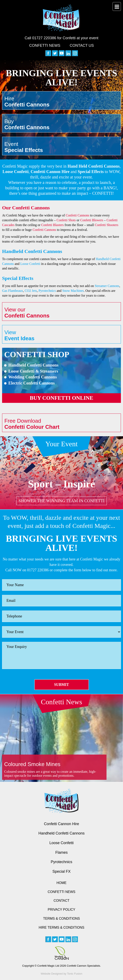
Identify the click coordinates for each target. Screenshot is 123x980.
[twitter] (55, 53)
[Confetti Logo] (62, 18)
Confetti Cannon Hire (50, 172)
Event (61, 147)
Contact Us (82, 46)
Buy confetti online (61, 398)
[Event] (61, 632)
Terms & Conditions (61, 919)
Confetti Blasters (52, 225)
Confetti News (45, 46)
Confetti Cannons (78, 215)
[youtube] (62, 53)
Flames (61, 852)
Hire (61, 102)
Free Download (61, 424)
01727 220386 (44, 38)
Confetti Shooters (107, 225)
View (61, 335)
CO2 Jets (31, 291)
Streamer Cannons (107, 286)
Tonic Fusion (75, 974)
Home (62, 883)
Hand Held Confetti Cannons (94, 166)
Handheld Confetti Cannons (61, 833)
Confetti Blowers (92, 220)
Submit (61, 685)
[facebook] (48, 53)
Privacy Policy (62, 910)
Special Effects (91, 172)
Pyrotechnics (47, 291)
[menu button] (117, 6)
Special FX (61, 871)
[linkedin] (68, 53)
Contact (61, 901)
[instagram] (75, 53)
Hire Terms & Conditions (61, 928)
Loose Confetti (16, 172)
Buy (61, 124)
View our (61, 313)
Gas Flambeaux (13, 291)
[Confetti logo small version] (61, 801)
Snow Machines (73, 291)
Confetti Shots (66, 220)
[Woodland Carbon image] (62, 953)
